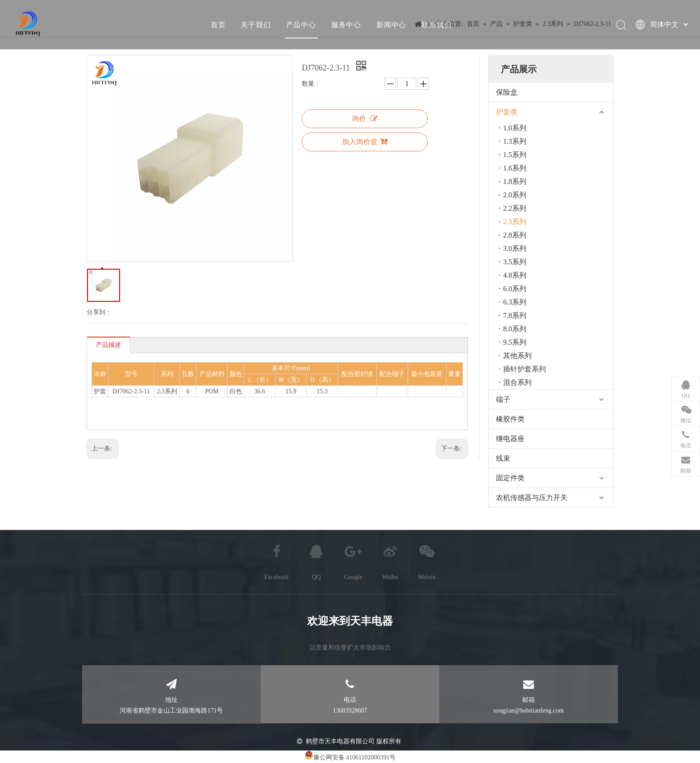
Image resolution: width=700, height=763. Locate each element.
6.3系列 (515, 302)
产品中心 (301, 25)
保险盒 (507, 92)
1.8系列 (515, 181)
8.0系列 (515, 329)
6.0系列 (515, 289)
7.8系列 (515, 315)
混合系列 (517, 382)
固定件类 (510, 478)
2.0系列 (515, 195)
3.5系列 (515, 262)
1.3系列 (515, 141)
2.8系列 (515, 235)
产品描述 (108, 345)
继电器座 (510, 439)
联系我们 (436, 25)
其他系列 (517, 356)
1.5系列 (515, 155)
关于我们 (256, 25)
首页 (218, 25)
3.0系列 (515, 248)
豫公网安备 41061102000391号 (355, 757)
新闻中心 (391, 25)
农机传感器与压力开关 (532, 498)
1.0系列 (515, 128)
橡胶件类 (510, 419)
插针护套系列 (525, 369)
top (681, 725)
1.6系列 (515, 168)
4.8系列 (515, 275)
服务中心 (346, 25)
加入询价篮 (365, 142)
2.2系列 (515, 208)
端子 (503, 399)
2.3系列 (515, 222)
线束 (503, 458)
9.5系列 (515, 342)
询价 (365, 119)
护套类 (507, 112)
